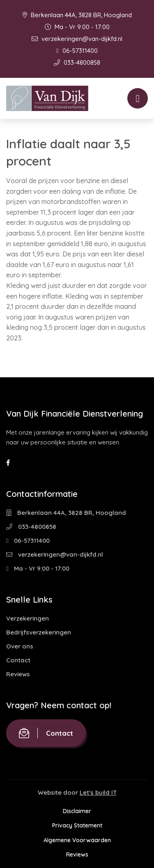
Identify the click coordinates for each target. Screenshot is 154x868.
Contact (18, 660)
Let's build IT (98, 792)
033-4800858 (77, 62)
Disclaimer (77, 811)
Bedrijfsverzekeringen (39, 632)
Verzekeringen (28, 618)
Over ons (20, 646)
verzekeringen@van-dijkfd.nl (77, 39)
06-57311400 (77, 51)
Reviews (18, 674)
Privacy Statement (77, 825)
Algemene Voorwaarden (77, 840)
